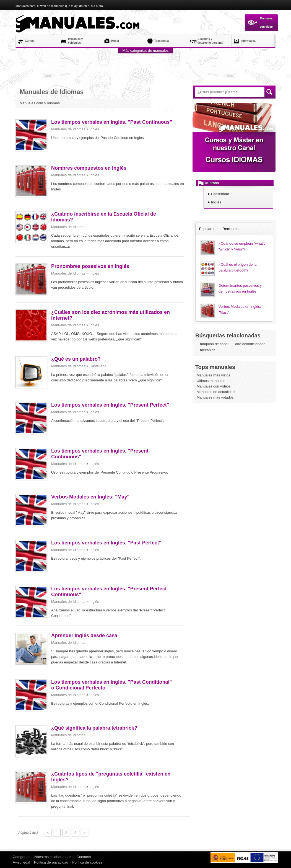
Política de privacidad (51, 862)
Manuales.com (79, 24)
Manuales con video (260, 23)
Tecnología (162, 41)
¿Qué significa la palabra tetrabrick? (94, 728)
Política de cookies (87, 862)
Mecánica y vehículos (75, 41)
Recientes (230, 229)
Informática (248, 41)
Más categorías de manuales (146, 51)
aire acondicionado (250, 344)
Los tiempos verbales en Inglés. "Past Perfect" (106, 543)
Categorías (22, 857)
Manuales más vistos (213, 375)
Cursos (30, 41)
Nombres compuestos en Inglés (89, 168)
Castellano (98, 366)
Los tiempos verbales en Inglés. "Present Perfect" (110, 405)
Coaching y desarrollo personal (210, 41)
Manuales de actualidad (216, 392)
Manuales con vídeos (214, 386)
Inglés (94, 129)
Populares (207, 229)
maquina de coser (214, 344)
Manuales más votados (215, 397)
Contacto (84, 857)
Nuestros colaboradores (53, 857)
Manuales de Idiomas (68, 129)
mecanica (208, 350)
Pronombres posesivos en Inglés (90, 266)
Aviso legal (21, 862)
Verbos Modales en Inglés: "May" (90, 497)
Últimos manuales (211, 381)
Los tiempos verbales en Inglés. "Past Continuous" (112, 122)
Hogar (115, 41)
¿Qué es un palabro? (76, 359)
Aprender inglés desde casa (84, 635)
